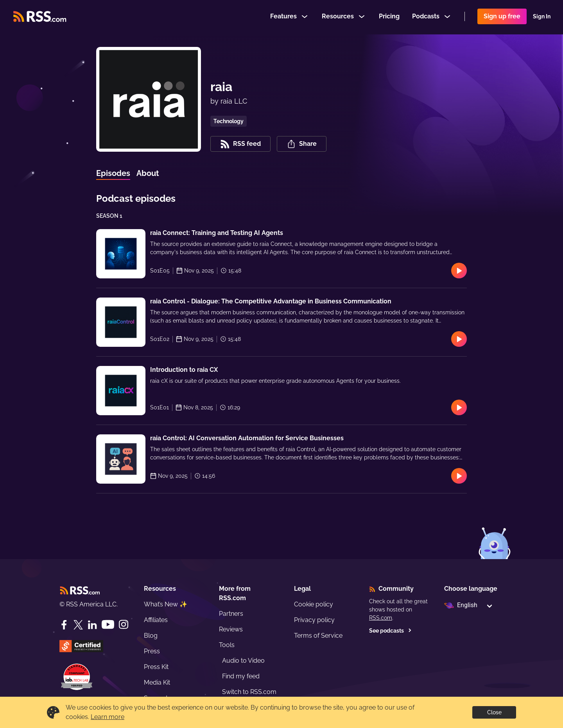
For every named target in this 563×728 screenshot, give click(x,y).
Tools (227, 645)
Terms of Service (318, 636)
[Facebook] (64, 625)
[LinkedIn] (92, 625)
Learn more (108, 717)
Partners (231, 614)
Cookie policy (314, 604)
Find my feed (241, 676)
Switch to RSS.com (249, 692)
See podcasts (390, 631)
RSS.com (381, 618)
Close (494, 712)
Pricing (389, 17)
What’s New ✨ (166, 604)
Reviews (231, 629)
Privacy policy (314, 620)
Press (152, 651)
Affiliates (156, 620)
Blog (151, 636)
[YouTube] (108, 625)
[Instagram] (124, 625)
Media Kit (157, 682)
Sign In (542, 17)
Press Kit (156, 667)
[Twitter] (78, 625)
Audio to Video (243, 661)
